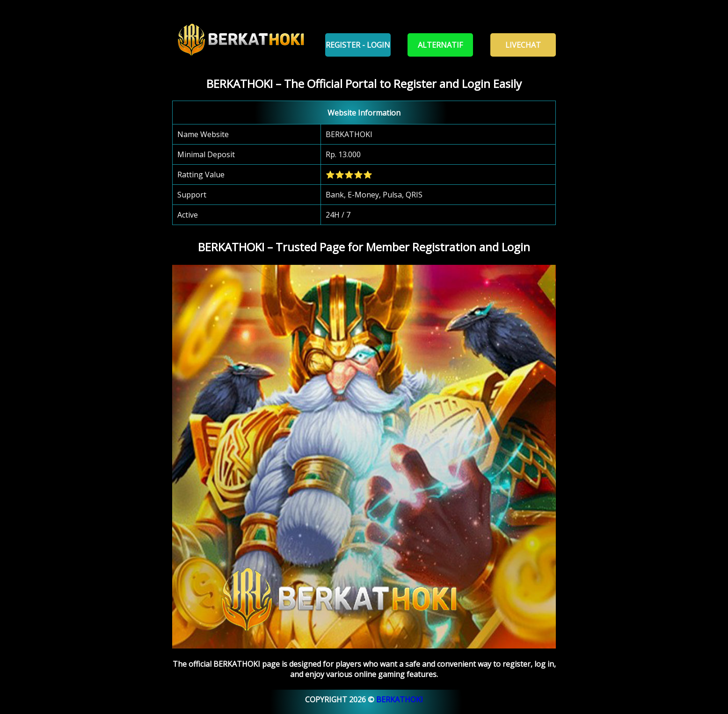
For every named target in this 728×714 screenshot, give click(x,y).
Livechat (523, 45)
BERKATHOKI (400, 699)
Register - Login (358, 45)
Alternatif (440, 45)
